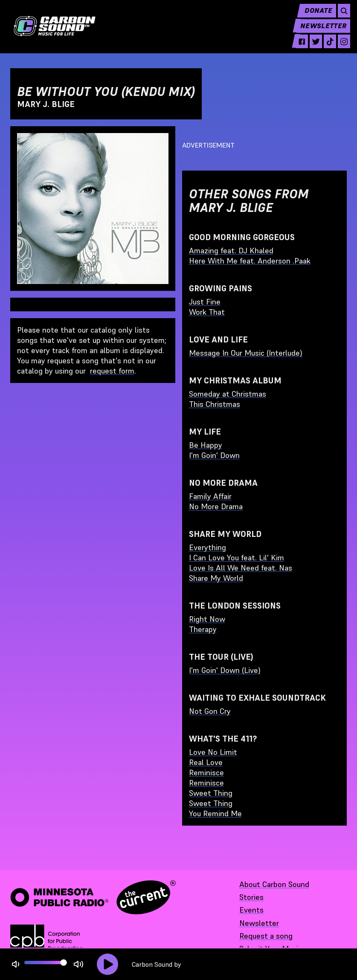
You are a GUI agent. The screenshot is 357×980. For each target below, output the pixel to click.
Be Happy (206, 445)
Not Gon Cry (210, 711)
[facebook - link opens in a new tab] (295, 48)
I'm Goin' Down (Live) (225, 670)
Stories (251, 897)
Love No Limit (213, 752)
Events (251, 910)
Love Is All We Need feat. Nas (241, 568)
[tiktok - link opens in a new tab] (325, 48)
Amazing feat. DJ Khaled (231, 251)
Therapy (203, 629)
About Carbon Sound (274, 884)
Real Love (206, 762)
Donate (314, 17)
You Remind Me (215, 813)
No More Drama (216, 506)
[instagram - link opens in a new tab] (340, 48)
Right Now (207, 619)
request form (112, 371)
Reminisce (206, 773)
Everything (208, 547)
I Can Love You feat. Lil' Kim (237, 558)
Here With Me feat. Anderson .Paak (250, 261)
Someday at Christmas (228, 394)
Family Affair (210, 496)
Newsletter (319, 32)
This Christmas (215, 404)
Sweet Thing (211, 793)
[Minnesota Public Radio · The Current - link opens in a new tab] (93, 897)
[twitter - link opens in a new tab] (310, 48)
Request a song (266, 936)
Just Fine (205, 302)
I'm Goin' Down (214, 455)
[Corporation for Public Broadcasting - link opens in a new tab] (46, 942)
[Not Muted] (16, 964)
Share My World (216, 578)
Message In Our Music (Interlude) (246, 353)
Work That (207, 312)
